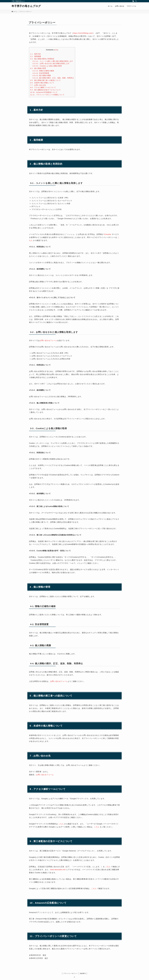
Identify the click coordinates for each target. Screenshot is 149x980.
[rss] (133, 1)
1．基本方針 (36, 54)
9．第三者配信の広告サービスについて (45, 90)
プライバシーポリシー (71, 973)
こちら (61, 824)
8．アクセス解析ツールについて (43, 87)
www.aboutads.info (58, 870)
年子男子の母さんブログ (26, 6)
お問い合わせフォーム (48, 340)
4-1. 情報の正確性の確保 (43, 71)
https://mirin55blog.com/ (83, 33)
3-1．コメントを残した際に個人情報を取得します (53, 61)
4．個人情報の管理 (38, 68)
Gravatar (108, 234)
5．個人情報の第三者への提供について (45, 80)
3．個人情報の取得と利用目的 (42, 59)
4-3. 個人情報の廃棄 (42, 75)
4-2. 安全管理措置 (41, 73)
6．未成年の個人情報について (42, 83)
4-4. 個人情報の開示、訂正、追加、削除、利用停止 (53, 78)
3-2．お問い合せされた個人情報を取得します (51, 63)
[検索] (136, 1)
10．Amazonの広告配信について (44, 92)
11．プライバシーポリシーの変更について (47, 95)
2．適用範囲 (36, 56)
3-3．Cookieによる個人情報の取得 (47, 66)
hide (56, 50)
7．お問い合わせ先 (38, 85)
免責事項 (83, 973)
